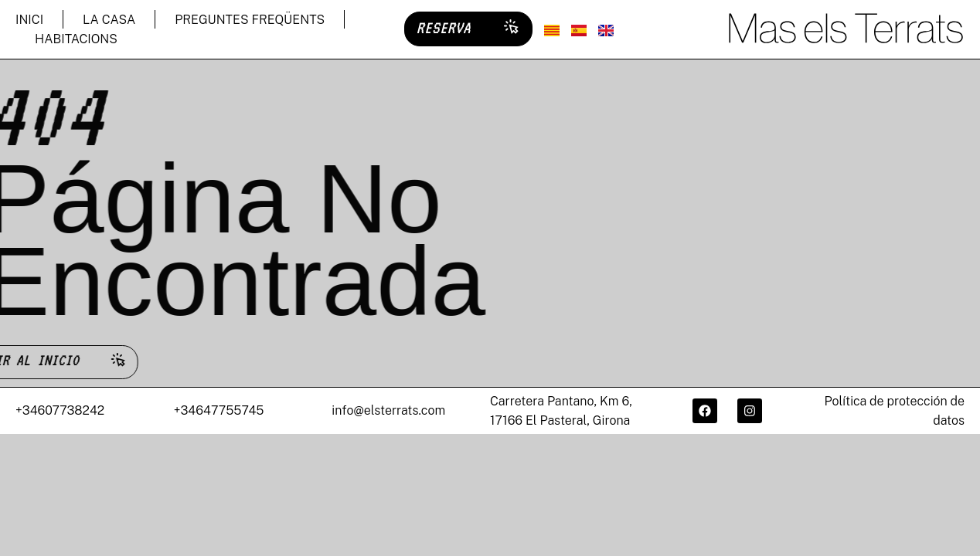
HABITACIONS (76, 39)
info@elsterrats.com (388, 412)
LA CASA (109, 20)
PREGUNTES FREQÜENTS (250, 20)
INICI (29, 20)
